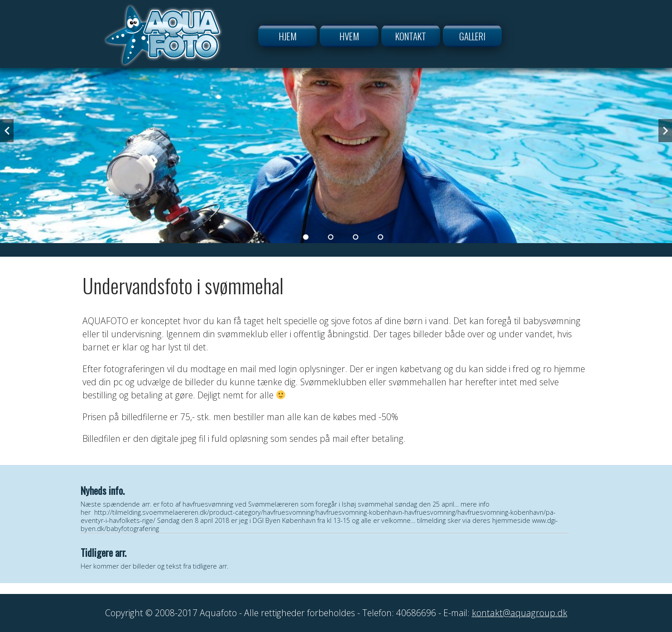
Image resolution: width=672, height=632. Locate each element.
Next (665, 131)
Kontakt (411, 36)
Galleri (472, 36)
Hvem (349, 36)
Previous (7, 131)
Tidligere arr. (103, 552)
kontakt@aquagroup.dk (520, 613)
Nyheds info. (103, 490)
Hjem (288, 36)
